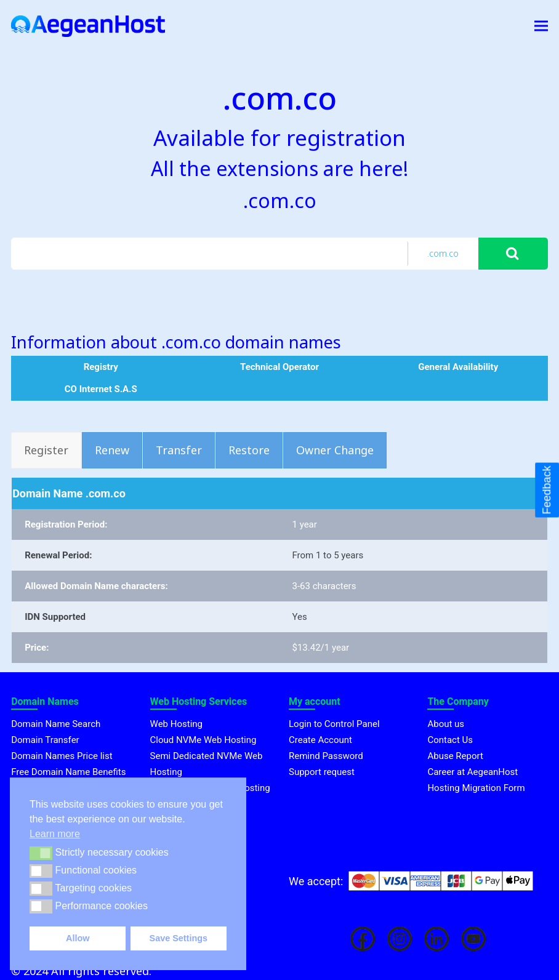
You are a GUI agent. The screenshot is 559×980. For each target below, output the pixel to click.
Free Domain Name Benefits (68, 772)
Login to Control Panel (334, 724)
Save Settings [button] (179, 938)
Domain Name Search (56, 724)
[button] (41, 853)
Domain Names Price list (62, 756)
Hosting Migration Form (476, 788)
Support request (322, 772)
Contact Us (450, 740)
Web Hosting (176, 724)
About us (446, 724)
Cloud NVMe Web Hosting (203, 740)
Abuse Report (455, 756)
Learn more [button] (55, 834)
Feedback (547, 490)
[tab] (46, 450)
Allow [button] (78, 938)
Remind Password (326, 756)
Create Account (320, 740)
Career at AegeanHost (473, 772)
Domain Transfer (45, 740)
